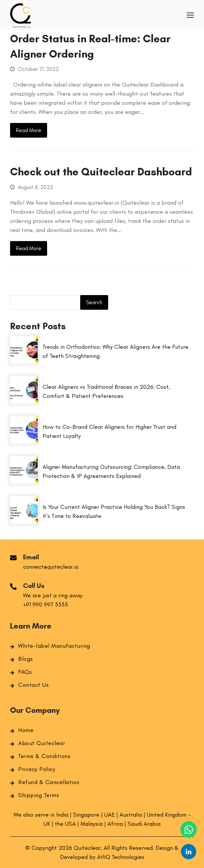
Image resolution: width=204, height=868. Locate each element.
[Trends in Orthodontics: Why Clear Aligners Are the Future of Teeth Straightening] (24, 362)
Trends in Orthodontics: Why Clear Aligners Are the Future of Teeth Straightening (115, 351)
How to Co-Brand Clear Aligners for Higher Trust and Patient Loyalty (109, 431)
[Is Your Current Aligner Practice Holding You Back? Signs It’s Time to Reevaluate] (24, 522)
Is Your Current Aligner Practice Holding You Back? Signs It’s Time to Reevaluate (114, 511)
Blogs (26, 659)
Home (26, 730)
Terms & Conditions (44, 756)
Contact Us (33, 685)
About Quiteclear (42, 743)
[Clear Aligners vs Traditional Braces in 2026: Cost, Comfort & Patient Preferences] (24, 402)
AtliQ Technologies (121, 857)
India (63, 815)
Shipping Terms (39, 795)
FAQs (25, 672)
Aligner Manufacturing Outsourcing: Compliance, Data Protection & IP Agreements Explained (111, 471)
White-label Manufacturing (54, 646)
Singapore (86, 815)
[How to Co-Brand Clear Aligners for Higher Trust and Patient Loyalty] (24, 442)
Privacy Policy (37, 769)
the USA (66, 824)
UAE (109, 815)
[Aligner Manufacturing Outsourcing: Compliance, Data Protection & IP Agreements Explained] (24, 482)
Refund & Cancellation (49, 782)
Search (94, 302)
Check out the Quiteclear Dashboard (101, 171)
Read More (29, 130)
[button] (190, 15)
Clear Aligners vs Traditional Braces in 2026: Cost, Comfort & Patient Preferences (106, 391)
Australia (131, 815)
